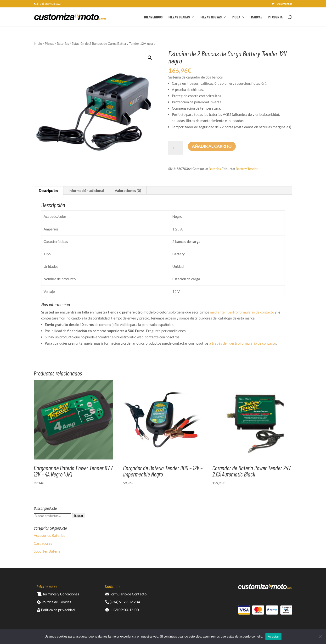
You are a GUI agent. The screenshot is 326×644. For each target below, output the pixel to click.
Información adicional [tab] (86, 190)
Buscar (79, 516)
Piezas (49, 43)
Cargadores (43, 543)
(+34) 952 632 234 (123, 602)
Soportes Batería (47, 551)
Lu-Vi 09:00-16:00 (122, 610)
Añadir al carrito (212, 146)
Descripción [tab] (48, 190)
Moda (236, 17)
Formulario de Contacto (126, 594)
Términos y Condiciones (58, 594)
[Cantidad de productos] (175, 148)
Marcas (257, 17)
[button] (150, 58)
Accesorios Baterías (50, 535)
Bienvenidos (153, 17)
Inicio (38, 43)
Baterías (63, 43)
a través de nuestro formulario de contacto (243, 343)
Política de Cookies (54, 602)
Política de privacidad (56, 610)
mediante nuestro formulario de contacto (242, 312)
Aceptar (273, 636)
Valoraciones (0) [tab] (128, 190)
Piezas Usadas (179, 17)
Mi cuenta (275, 17)
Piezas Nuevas (211, 17)
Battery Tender (247, 169)
